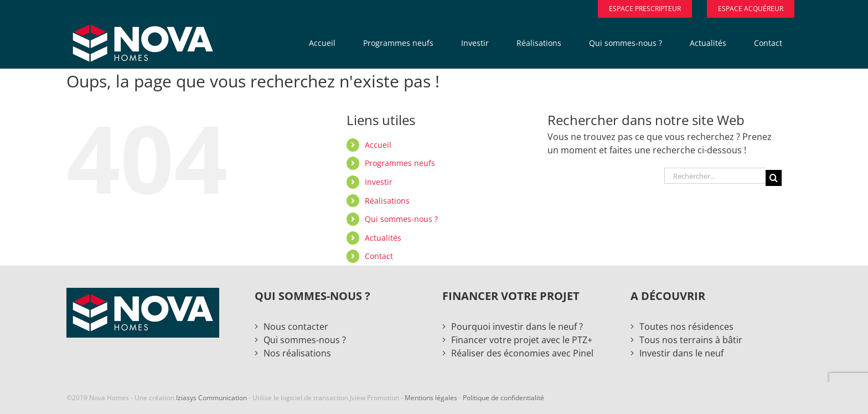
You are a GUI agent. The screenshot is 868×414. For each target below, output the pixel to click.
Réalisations (387, 201)
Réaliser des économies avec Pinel (522, 353)
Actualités (383, 238)
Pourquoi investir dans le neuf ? (517, 327)
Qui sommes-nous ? (401, 219)
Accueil (378, 145)
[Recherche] (774, 178)
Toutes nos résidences (686, 327)
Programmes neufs (400, 163)
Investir (379, 182)
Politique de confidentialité (503, 398)
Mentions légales (431, 398)
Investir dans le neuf (681, 353)
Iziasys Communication (211, 398)
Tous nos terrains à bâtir (691, 340)
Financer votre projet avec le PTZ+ (522, 340)
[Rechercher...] (715, 176)
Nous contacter (296, 327)
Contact (379, 256)
